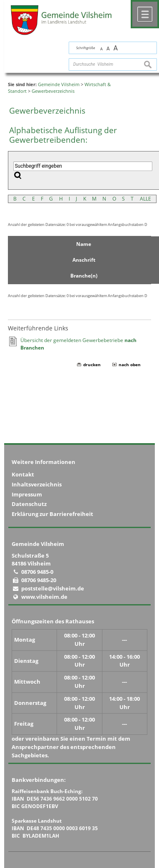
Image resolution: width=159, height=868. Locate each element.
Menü (145, 14)
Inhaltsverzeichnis (37, 484)
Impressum (27, 494)
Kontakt (23, 474)
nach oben (130, 365)
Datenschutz (29, 504)
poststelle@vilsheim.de (53, 588)
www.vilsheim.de (44, 597)
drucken (92, 365)
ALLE (145, 199)
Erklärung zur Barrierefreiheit (52, 514)
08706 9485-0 (37, 572)
